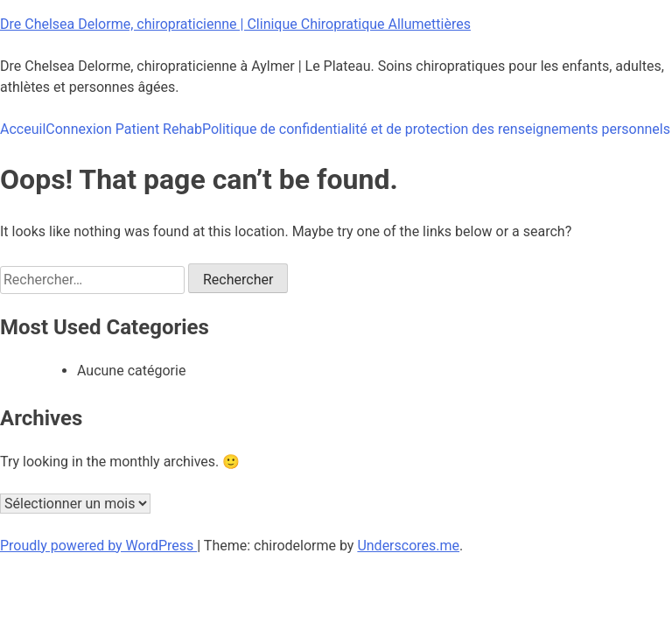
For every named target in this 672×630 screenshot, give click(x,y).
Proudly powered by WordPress (98, 546)
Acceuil (23, 129)
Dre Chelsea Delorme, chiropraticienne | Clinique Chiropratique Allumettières (235, 24)
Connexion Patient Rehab (124, 129)
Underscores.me (408, 546)
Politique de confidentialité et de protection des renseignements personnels (436, 129)
